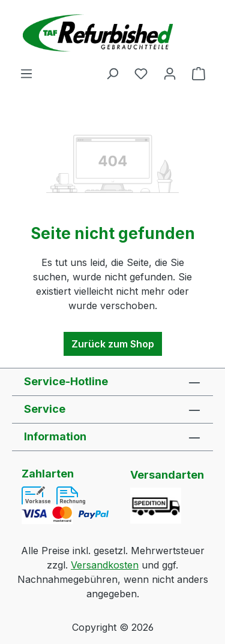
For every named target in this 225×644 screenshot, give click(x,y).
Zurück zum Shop (113, 344)
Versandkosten (105, 565)
